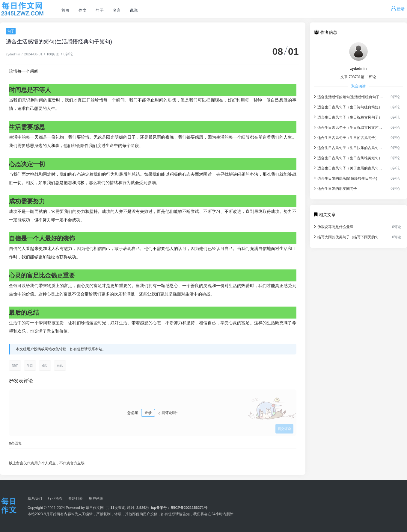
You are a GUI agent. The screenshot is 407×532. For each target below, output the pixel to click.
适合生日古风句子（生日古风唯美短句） (348, 158)
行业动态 (55, 498)
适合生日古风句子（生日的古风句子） (346, 137)
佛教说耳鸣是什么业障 (334, 226)
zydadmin (13, 54)
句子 (100, 10)
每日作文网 (95, 508)
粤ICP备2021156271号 (189, 508)
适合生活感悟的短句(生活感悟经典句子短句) (349, 97)
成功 (45, 366)
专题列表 (76, 498)
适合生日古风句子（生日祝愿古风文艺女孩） (349, 127)
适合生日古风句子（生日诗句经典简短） (348, 107)
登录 (148, 413)
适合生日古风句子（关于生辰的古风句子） (349, 168)
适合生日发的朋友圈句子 (336, 188)
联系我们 (35, 498)
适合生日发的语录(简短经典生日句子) (346, 178)
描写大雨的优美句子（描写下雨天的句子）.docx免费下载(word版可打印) (350, 237)
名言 (117, 10)
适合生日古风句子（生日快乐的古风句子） (349, 147)
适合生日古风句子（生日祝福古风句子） (348, 117)
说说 (134, 10)
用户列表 (96, 498)
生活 (30, 366)
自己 (60, 366)
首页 (65, 10)
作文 (83, 10)
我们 (15, 366)
